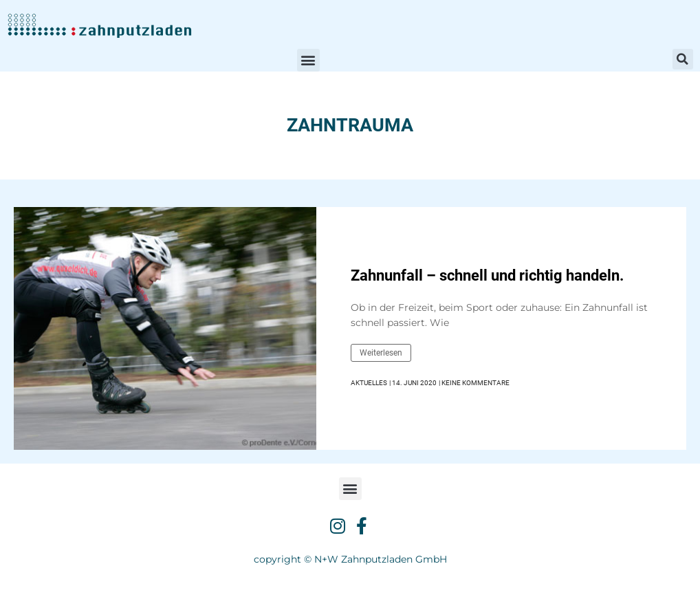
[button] (308, 60)
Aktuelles (369, 383)
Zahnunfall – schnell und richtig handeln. (487, 275)
